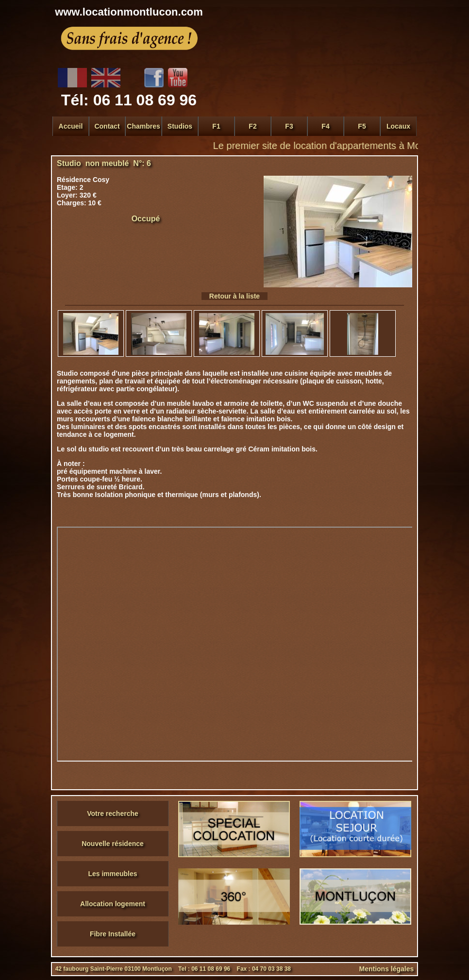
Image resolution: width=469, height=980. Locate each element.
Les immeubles (112, 874)
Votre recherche (113, 814)
